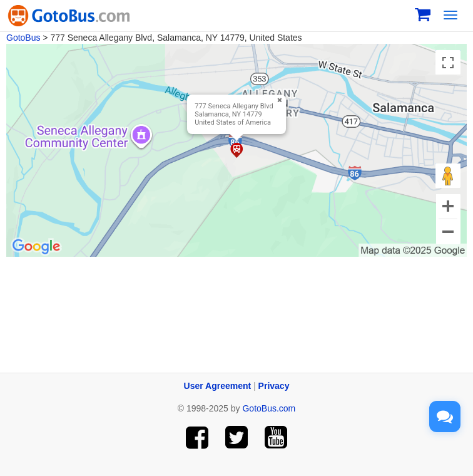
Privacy (274, 386)
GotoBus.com (269, 408)
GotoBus (23, 38)
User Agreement (218, 386)
